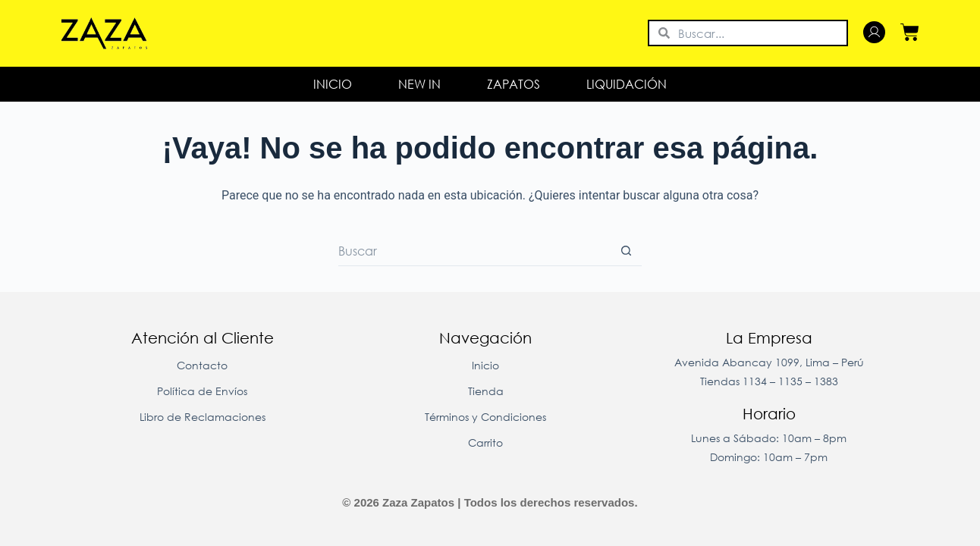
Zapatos (514, 84)
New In (419, 84)
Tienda (486, 391)
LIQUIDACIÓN (627, 84)
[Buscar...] (475, 251)
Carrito (485, 442)
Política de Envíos (202, 391)
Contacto (202, 365)
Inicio (333, 84)
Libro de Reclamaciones (203, 417)
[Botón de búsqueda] (627, 251)
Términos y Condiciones (485, 417)
